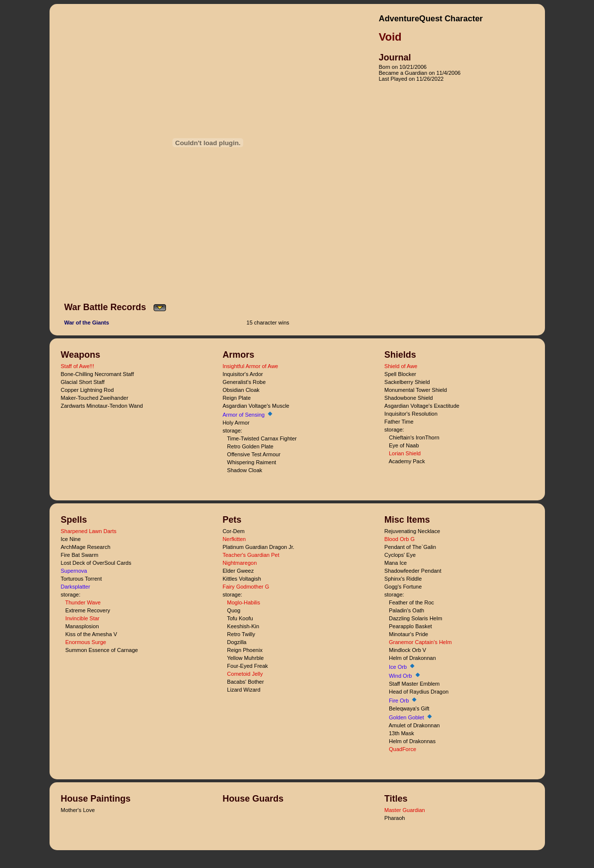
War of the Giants (87, 323)
